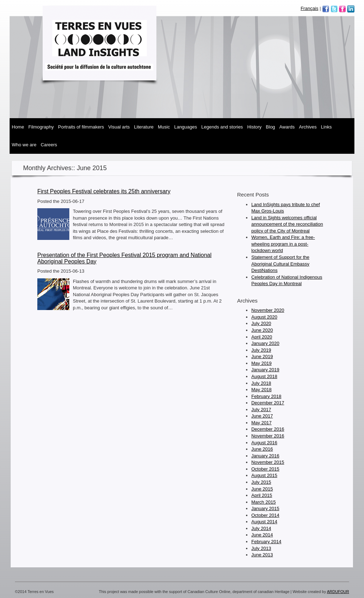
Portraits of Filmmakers (81, 127)
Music (164, 127)
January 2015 (265, 508)
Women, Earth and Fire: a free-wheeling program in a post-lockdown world (283, 244)
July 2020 (261, 323)
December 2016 (268, 429)
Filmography (41, 127)
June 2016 (262, 449)
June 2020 (262, 330)
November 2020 (268, 310)
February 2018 (266, 396)
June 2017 (262, 416)
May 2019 (261, 363)
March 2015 (264, 502)
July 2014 (261, 528)
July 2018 (261, 383)
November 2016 (268, 436)
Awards (287, 127)
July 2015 (261, 482)
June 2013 (262, 555)
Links (326, 127)
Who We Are (24, 145)
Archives (308, 127)
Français (310, 8)
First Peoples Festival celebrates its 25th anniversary (104, 191)
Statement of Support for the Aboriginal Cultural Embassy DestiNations (280, 264)
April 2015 (262, 495)
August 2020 (264, 317)
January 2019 (265, 370)
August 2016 (264, 443)
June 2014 (262, 535)
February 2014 (266, 542)
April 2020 (262, 337)
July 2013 (261, 548)
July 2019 (261, 350)
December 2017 (268, 403)
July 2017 (261, 410)
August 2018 (264, 376)
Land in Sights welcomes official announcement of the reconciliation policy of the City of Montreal (287, 224)
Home (18, 127)
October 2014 (265, 515)
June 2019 (262, 356)
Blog (271, 127)
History (254, 127)
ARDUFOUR (338, 592)
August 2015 (264, 475)
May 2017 (261, 423)
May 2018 (261, 390)
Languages (186, 127)
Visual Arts (119, 127)
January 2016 (265, 456)
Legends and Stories (222, 127)
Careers (49, 145)
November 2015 (268, 462)
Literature (144, 127)
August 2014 (264, 522)
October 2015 (265, 469)
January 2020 (265, 343)
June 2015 (262, 489)
